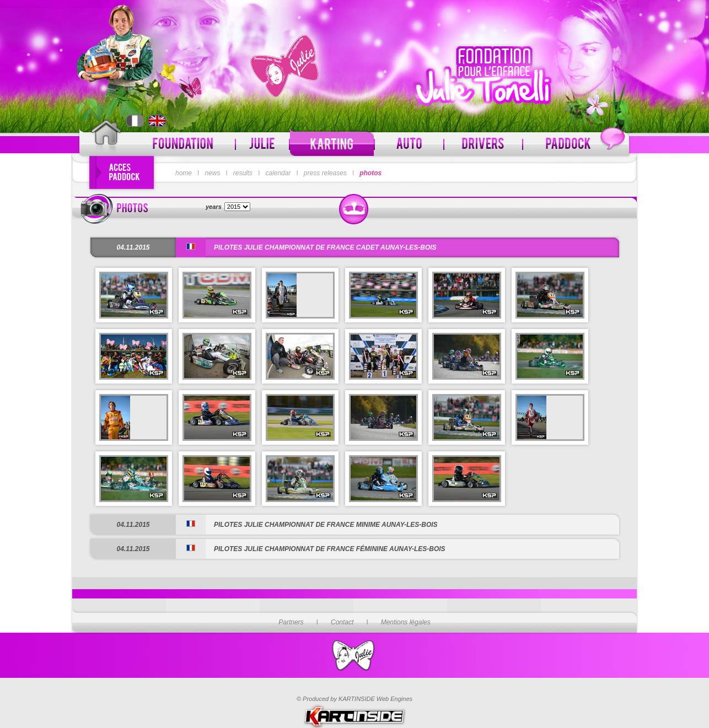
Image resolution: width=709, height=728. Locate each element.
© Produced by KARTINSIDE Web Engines (354, 699)
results (243, 173)
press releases (325, 173)
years (214, 207)
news (212, 173)
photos (370, 173)
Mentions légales (406, 622)
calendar (278, 173)
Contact (342, 622)
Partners (291, 622)
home (184, 173)
